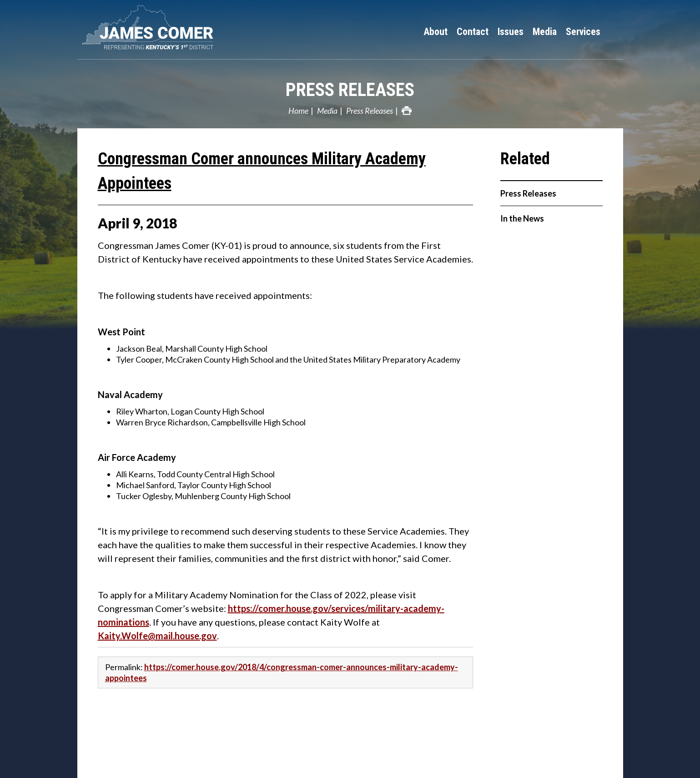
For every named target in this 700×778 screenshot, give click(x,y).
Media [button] (545, 32)
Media (327, 111)
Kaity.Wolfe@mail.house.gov (157, 636)
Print (407, 111)
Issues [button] (511, 32)
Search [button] (614, 32)
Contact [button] (473, 32)
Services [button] (583, 32)
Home (298, 111)
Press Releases (350, 90)
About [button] (436, 32)
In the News (522, 218)
